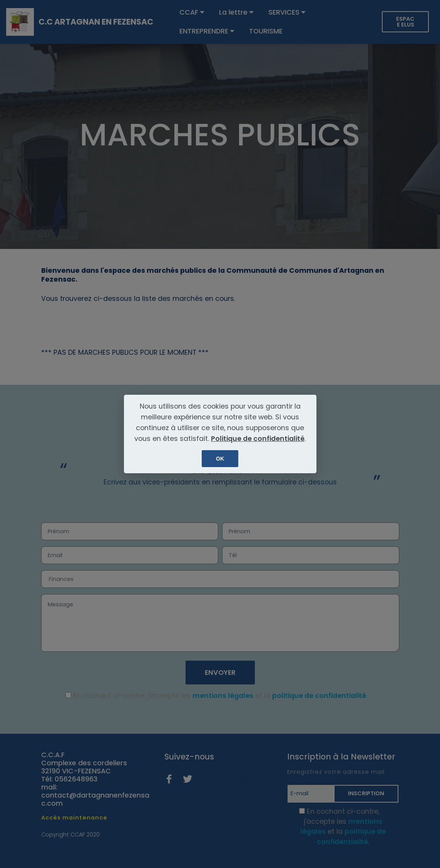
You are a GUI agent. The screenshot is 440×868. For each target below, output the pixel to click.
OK (220, 459)
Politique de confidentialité (258, 439)
